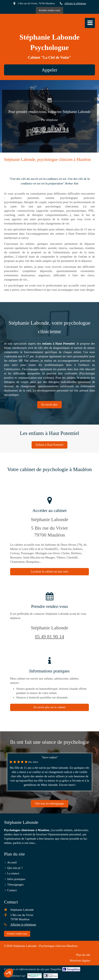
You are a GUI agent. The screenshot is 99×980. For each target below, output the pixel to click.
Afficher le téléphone (75, 3)
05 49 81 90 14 (51, 129)
